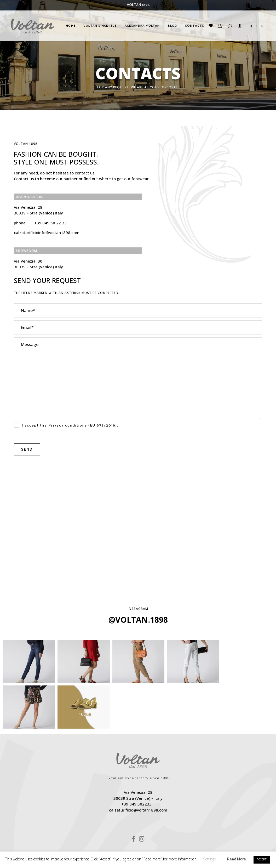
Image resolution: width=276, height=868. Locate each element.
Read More (237, 859)
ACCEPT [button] (262, 860)
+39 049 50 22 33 (50, 223)
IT (251, 26)
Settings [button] (209, 859)
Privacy (56, 426)
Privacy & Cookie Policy (117, 813)
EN (262, 26)
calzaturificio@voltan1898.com (138, 764)
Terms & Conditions (162, 813)
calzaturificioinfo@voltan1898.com (47, 232)
